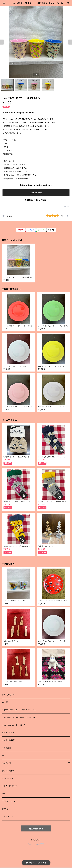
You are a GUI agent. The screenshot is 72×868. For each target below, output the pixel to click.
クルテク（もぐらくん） (10, 786)
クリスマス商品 (8, 771)
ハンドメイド (7, 763)
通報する (66, 206)
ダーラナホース (8, 733)
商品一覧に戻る (36, 829)
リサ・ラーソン (7, 778)
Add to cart (36, 193)
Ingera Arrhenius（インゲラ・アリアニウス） (19, 710)
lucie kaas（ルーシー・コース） (14, 725)
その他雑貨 (7, 748)
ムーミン (5, 702)
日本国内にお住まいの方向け (36, 200)
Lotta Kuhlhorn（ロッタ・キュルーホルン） (19, 717)
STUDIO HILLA (8, 801)
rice (4, 794)
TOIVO (5, 809)
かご (4, 755)
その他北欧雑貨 (8, 740)
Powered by (36, 844)
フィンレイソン (8, 817)
